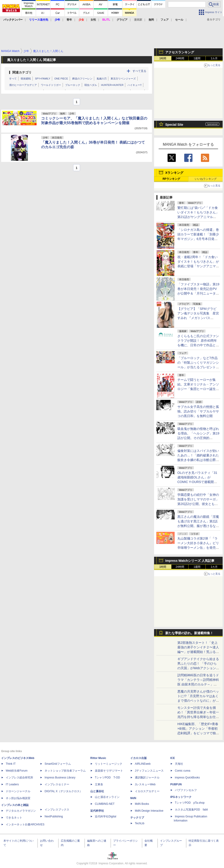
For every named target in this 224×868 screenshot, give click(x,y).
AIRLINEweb (143, 764)
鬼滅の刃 (101, 79)
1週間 (197, 58)
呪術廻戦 (26, 79)
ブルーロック (73, 85)
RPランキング (171, 179)
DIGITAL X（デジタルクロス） (63, 791)
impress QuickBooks (187, 778)
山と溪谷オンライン (107, 797)
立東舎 (99, 784)
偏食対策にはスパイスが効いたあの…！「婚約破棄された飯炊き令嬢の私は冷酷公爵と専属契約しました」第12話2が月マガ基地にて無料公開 (198, 460)
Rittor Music (98, 758)
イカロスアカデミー (147, 791)
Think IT (11, 764)
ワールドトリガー (51, 85)
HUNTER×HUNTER (112, 85)
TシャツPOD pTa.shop (190, 803)
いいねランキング (206, 179)
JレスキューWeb (145, 784)
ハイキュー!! (135, 85)
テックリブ (137, 818)
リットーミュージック (109, 764)
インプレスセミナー (57, 784)
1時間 (163, 58)
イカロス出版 (139, 758)
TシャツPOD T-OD (107, 778)
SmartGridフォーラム (58, 764)
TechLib (140, 823)
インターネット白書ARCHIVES (25, 824)
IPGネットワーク (181, 797)
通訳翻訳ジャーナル (147, 778)
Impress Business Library (60, 778)
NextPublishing (54, 816)
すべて (13, 79)
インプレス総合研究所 (19, 778)
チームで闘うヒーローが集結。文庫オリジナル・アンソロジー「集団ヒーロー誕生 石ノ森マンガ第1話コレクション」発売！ (198, 389)
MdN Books (142, 804)
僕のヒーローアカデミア (23, 85)
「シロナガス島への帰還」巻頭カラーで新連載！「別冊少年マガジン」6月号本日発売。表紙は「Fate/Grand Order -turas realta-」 (198, 239)
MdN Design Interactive (149, 811)
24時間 (180, 58)
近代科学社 (97, 811)
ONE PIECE (61, 79)
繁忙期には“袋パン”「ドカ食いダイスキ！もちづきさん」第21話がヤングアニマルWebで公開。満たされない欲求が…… (198, 217)
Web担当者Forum (17, 771)
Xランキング (174, 173)
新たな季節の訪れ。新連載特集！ (189, 633)
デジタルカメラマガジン (21, 811)
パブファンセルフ (186, 790)
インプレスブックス (57, 810)
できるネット (14, 818)
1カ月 (214, 58)
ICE (173, 758)
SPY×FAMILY (43, 79)
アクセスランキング (180, 52)
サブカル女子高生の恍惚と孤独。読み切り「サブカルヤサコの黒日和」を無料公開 (198, 411)
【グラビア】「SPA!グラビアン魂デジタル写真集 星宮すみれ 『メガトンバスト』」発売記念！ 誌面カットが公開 (198, 318)
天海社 (179, 764)
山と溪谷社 (97, 791)
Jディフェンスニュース (149, 771)
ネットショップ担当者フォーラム (65, 771)
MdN (133, 798)
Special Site (174, 125)
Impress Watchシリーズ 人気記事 (190, 561)
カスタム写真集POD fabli (191, 810)
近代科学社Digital (105, 816)
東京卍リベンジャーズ (123, 79)
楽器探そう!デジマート (109, 771)
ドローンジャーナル (18, 791)
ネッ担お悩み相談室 (18, 798)
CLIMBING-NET (105, 804)
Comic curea (183, 771)
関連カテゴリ (22, 72)
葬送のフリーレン (82, 79)
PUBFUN (176, 784)
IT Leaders (12, 784)
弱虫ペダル (91, 85)
